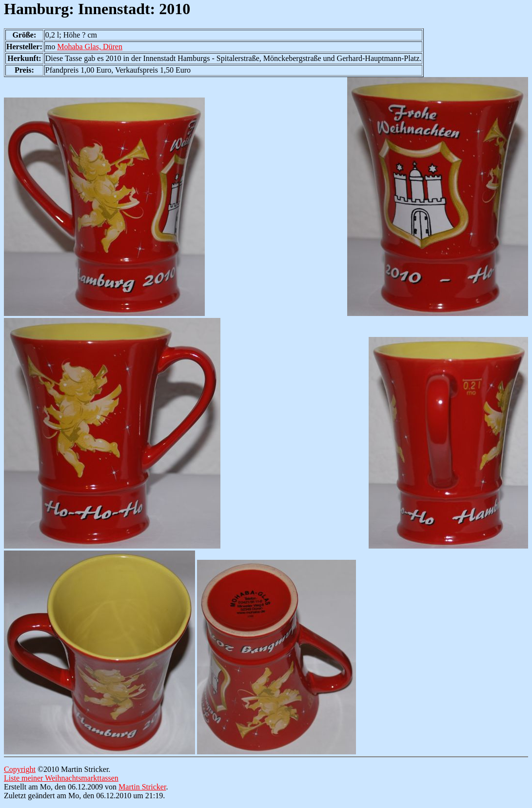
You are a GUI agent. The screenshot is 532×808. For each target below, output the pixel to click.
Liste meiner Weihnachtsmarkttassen (61, 778)
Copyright (20, 769)
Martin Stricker (142, 787)
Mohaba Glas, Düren (90, 47)
